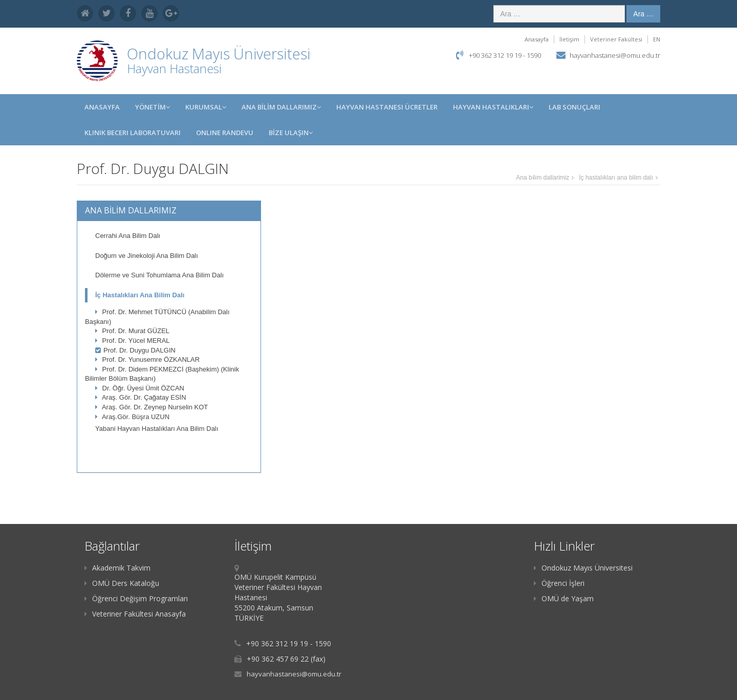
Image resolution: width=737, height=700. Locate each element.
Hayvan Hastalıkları (493, 107)
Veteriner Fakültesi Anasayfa (135, 614)
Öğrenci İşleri (559, 583)
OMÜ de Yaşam (564, 598)
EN (657, 39)
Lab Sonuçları (575, 107)
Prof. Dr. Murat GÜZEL (132, 331)
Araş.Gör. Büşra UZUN (132, 417)
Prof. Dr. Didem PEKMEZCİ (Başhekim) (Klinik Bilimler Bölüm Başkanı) (162, 374)
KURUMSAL (206, 107)
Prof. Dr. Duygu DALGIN (135, 350)
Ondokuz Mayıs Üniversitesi (583, 568)
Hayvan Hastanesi (174, 68)
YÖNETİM (153, 107)
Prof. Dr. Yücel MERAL (133, 341)
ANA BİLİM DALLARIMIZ (281, 107)
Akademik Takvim (117, 568)
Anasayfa (537, 39)
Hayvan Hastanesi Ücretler (387, 107)
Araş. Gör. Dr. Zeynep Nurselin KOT (151, 407)
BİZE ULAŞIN (291, 133)
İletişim (569, 39)
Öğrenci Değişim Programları (136, 598)
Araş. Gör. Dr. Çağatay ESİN (141, 397)
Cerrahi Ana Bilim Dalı (128, 236)
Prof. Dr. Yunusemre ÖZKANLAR (147, 359)
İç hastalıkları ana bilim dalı (616, 178)
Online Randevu (225, 133)
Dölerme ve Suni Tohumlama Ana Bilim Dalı (159, 275)
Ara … (643, 14)
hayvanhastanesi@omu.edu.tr (615, 55)
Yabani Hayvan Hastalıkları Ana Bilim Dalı (157, 429)
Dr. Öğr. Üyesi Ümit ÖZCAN (140, 388)
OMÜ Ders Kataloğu (122, 583)
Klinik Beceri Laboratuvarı (133, 133)
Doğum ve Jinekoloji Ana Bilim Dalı (147, 256)
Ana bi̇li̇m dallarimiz (543, 178)
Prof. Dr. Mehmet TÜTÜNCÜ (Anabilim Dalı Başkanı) (157, 317)
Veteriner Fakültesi (616, 39)
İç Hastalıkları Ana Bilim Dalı (140, 295)
